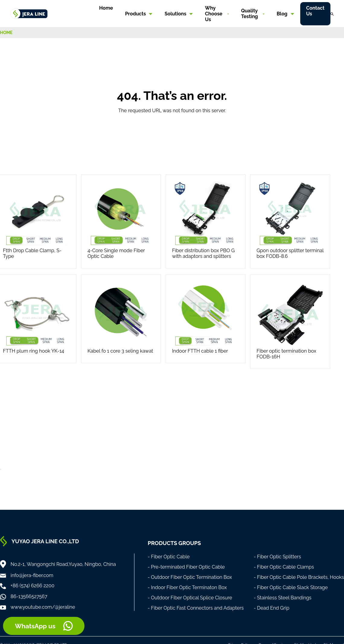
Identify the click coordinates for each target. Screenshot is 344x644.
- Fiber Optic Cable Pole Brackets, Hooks (299, 577)
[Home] (29, 13)
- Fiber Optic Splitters (277, 557)
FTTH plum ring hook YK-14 (34, 351)
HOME (6, 33)
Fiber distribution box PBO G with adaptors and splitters (203, 253)
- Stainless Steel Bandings (283, 598)
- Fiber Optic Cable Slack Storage (291, 587)
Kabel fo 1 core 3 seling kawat (120, 351)
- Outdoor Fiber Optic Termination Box (190, 577)
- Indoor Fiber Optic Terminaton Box (187, 587)
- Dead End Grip (272, 608)
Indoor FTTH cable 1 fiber (200, 351)
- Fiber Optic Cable (169, 557)
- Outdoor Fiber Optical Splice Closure (190, 598)
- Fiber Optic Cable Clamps (284, 567)
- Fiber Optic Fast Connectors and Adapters (196, 608)
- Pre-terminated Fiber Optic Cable (186, 567)
